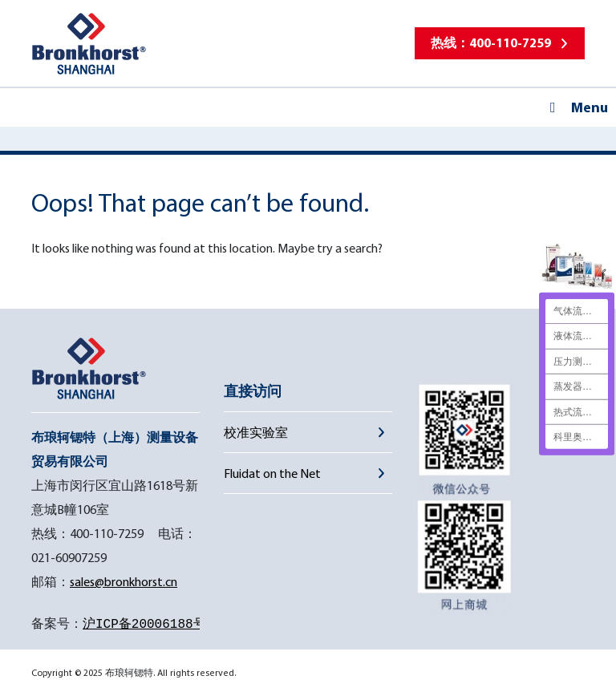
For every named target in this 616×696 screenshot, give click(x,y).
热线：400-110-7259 (491, 42)
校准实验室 (256, 432)
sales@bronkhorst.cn (124, 581)
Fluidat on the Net (272, 473)
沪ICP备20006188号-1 (152, 625)
